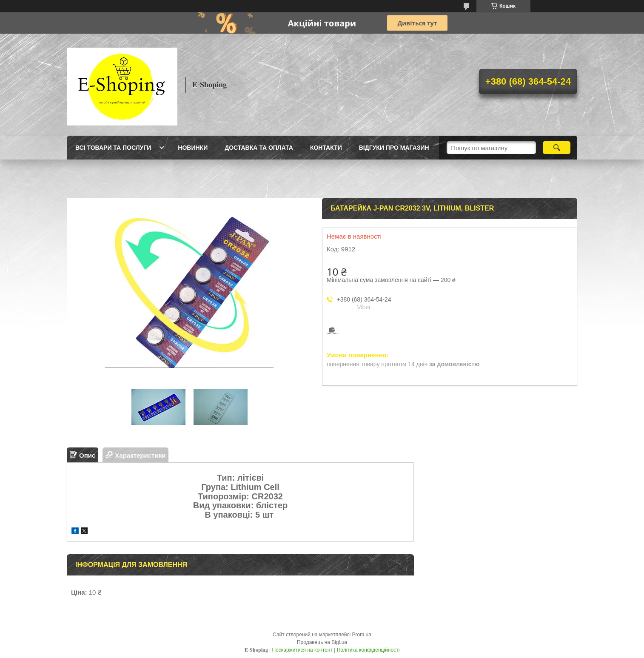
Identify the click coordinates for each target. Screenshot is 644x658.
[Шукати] (557, 148)
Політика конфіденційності (368, 650)
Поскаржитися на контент (302, 650)
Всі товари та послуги (113, 148)
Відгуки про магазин (394, 148)
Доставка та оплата (259, 148)
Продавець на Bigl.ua (322, 642)
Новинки (193, 148)
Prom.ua (362, 635)
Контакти (326, 148)
